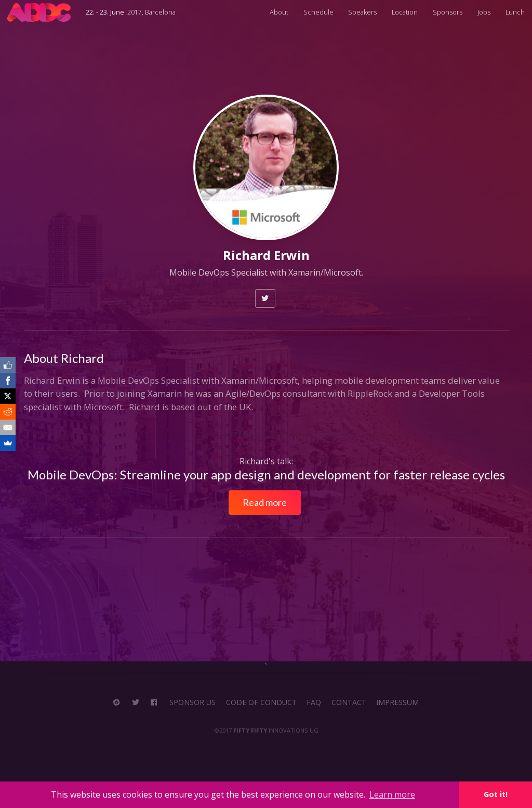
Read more (265, 502)
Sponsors (448, 12)
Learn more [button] (392, 794)
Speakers (362, 12)
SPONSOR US (192, 702)
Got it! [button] (496, 794)
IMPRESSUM (397, 702)
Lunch (515, 12)
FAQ (314, 702)
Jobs (484, 12)
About (279, 12)
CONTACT (349, 702)
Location (405, 12)
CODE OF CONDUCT (261, 702)
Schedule (318, 12)
